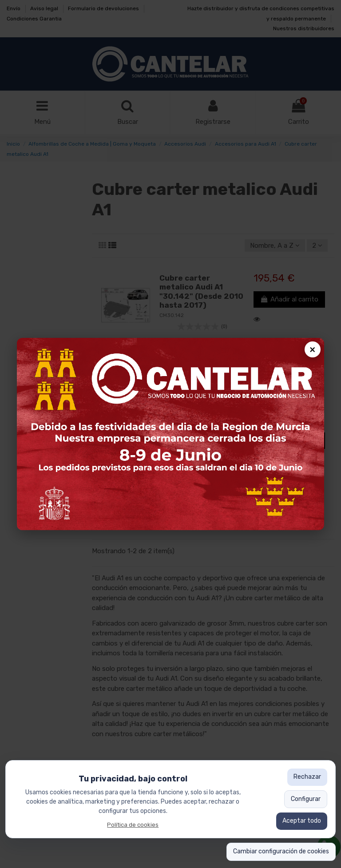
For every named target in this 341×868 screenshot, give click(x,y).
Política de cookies (133, 825)
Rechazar (307, 777)
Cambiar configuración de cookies (281, 851)
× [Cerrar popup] (312, 349)
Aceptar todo (302, 821)
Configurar (306, 799)
